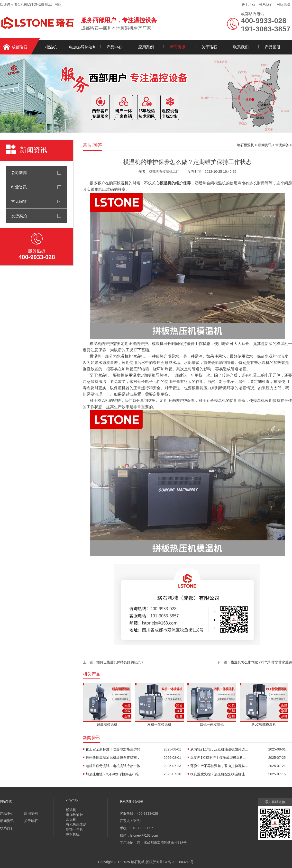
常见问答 (19, 201)
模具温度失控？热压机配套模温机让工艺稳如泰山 (219, 774)
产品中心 (114, 47)
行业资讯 (19, 187)
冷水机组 (73, 834)
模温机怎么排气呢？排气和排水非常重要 (261, 662)
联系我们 (266, 4)
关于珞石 (248, 4)
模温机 (51, 47)
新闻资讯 (178, 47)
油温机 (138, 356)
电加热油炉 (74, 815)
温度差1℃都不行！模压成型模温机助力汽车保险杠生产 (219, 758)
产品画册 (273, 47)
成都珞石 (19, 47)
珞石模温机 (246, 145)
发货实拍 (19, 216)
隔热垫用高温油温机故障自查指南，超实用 (115, 758)
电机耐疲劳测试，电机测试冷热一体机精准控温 (115, 766)
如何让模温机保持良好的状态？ (120, 662)
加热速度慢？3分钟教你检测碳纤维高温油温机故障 (115, 774)
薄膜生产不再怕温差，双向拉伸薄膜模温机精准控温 (219, 766)
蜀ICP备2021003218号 (177, 862)
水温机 (123, 356)
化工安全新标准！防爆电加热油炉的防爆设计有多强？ (115, 749)
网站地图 (283, 4)
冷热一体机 (74, 829)
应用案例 (146, 47)
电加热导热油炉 (83, 47)
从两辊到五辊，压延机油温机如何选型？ (219, 749)
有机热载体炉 (76, 824)
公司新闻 (19, 173)
